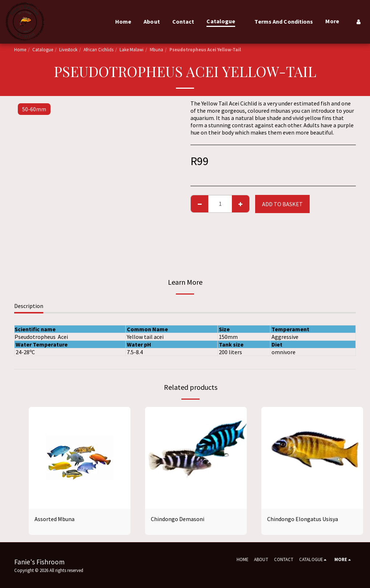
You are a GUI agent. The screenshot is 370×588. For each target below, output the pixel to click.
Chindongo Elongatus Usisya (303, 519)
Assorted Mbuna (55, 519)
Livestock (68, 49)
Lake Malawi (132, 49)
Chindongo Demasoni (178, 519)
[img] (80, 458)
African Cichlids (98, 49)
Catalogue (43, 49)
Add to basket (282, 204)
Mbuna (156, 49)
